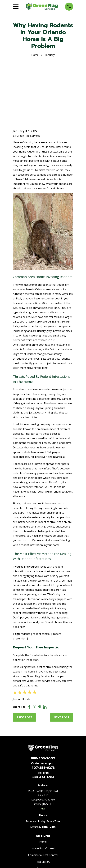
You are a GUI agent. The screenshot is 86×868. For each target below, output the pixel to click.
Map (43, 757)
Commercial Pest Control (43, 804)
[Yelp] (54, 831)
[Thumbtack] (62, 831)
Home (43, 790)
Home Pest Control (43, 797)
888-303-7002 (43, 707)
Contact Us (43, 817)
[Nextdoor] (47, 831)
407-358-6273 (43, 716)
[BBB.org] (39, 831)
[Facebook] (31, 831)
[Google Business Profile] (24, 831)
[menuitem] (27, 856)
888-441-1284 (43, 726)
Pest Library (43, 810)
